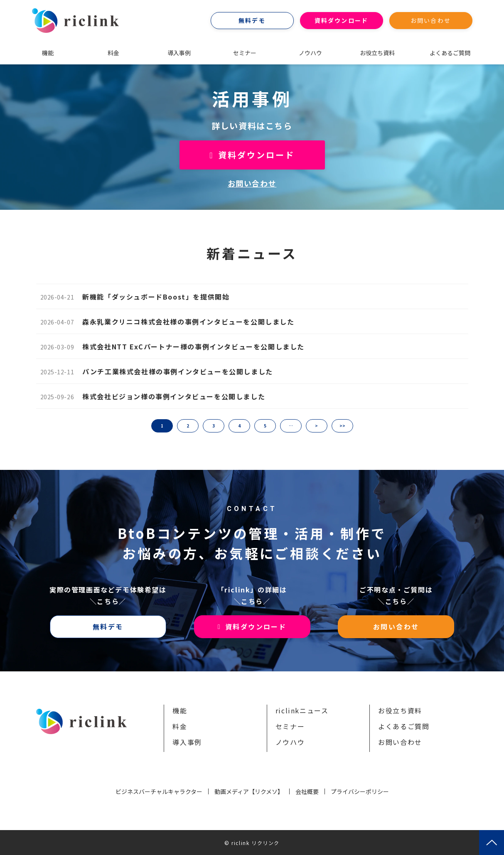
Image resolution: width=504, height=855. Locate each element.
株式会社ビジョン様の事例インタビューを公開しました (174, 396)
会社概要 (307, 791)
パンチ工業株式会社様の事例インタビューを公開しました (178, 371)
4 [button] (239, 426)
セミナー (245, 53)
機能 (48, 53)
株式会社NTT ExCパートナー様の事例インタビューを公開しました (193, 346)
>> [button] (342, 426)
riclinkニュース (302, 710)
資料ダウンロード (341, 20)
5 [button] (265, 426)
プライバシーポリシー (360, 791)
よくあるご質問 (450, 53)
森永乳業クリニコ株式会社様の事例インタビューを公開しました (188, 322)
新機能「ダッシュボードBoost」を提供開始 (156, 297)
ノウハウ (310, 53)
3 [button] (214, 426)
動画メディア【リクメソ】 (249, 791)
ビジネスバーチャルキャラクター (159, 791)
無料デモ (252, 20)
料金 (113, 53)
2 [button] (188, 426)
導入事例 (179, 53)
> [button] (316, 426)
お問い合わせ (431, 20)
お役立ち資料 (377, 53)
